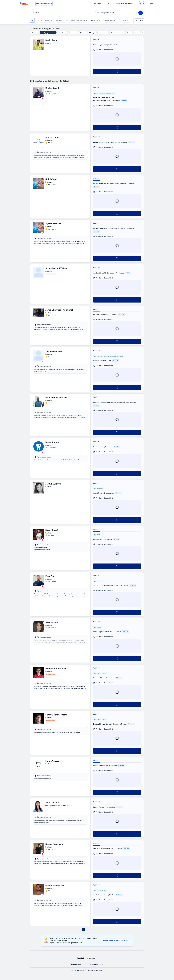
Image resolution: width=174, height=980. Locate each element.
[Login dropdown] (142, 4)
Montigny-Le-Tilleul (48, 33)
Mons (129, 33)
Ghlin (137, 33)
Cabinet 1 (97, 40)
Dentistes (81, 970)
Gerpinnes (73, 33)
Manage (92, 33)
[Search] (141, 13)
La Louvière (103, 33)
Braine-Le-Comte (117, 33)
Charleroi (62, 33)
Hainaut (34, 33)
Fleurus (83, 33)
